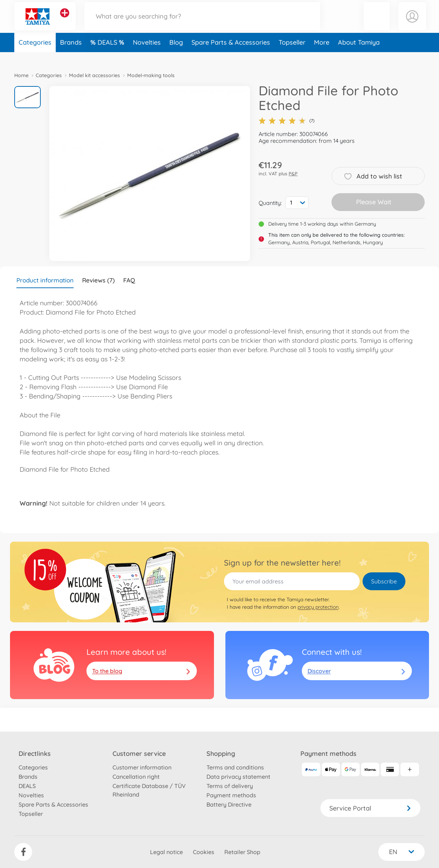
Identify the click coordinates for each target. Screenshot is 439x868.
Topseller (292, 55)
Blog (176, 55)
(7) (286, 121)
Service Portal (370, 808)
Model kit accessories (94, 75)
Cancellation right (136, 777)
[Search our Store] (202, 23)
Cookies (204, 852)
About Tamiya (359, 55)
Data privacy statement (238, 777)
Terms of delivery (230, 786)
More (322, 55)
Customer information (142, 767)
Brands (71, 55)
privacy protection (318, 607)
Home (21, 75)
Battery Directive (229, 804)
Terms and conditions (235, 767)
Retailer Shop (242, 852)
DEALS (108, 55)
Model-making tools (151, 75)
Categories (35, 55)
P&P (293, 174)
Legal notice (166, 852)
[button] (377, 23)
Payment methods (231, 795)
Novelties (147, 55)
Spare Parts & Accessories (231, 55)
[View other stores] (65, 19)
